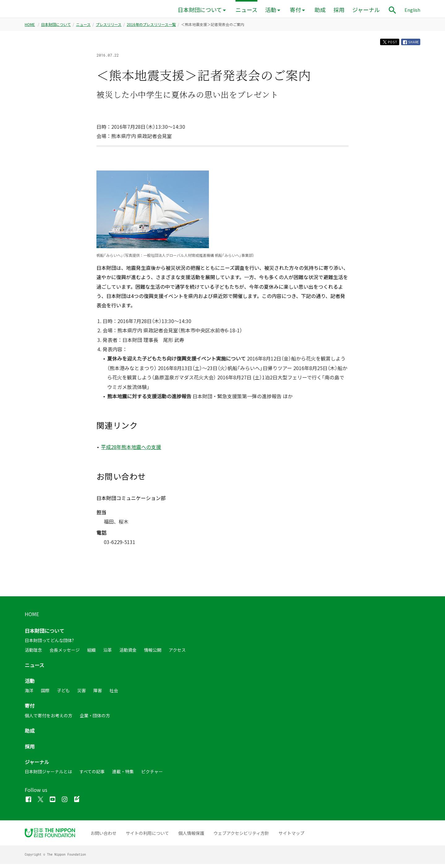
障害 (98, 694)
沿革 (108, 654)
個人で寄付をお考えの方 (49, 719)
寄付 (295, 10)
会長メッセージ (65, 654)
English (412, 10)
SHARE (409, 45)
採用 (339, 10)
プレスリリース (109, 26)
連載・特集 (123, 775)
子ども (63, 694)
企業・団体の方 (95, 719)
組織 (91, 654)
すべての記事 (92, 775)
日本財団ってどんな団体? (49, 644)
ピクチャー (152, 775)
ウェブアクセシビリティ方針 (241, 837)
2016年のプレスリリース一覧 (151, 26)
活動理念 (33, 654)
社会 (114, 694)
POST (383, 45)
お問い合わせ (104, 837)
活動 (271, 10)
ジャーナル (366, 10)
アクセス (177, 654)
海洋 (29, 694)
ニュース (246, 10)
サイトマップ (291, 837)
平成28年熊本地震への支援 (131, 451)
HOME (30, 26)
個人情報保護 (191, 837)
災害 (82, 694)
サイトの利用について (147, 837)
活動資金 (128, 654)
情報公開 (153, 654)
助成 (320, 10)
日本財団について (200, 10)
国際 (45, 694)
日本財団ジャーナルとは (48, 775)
